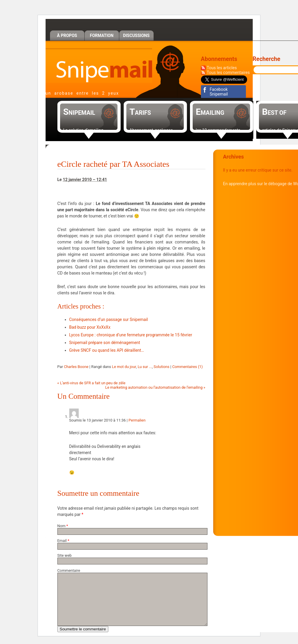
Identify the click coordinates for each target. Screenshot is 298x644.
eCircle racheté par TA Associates (113, 164)
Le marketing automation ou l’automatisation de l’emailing (155, 387)
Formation (102, 35)
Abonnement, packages (151, 130)
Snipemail (99, 66)
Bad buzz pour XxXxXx (90, 327)
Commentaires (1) (187, 367)
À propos (67, 35)
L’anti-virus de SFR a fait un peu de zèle (91, 383)
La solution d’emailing (83, 130)
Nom (62, 526)
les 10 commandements (218, 130)
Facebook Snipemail (219, 92)
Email (62, 541)
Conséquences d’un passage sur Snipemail (109, 319)
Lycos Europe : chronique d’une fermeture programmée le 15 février (131, 335)
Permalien (137, 420)
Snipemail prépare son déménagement (105, 343)
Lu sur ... (145, 367)
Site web (65, 555)
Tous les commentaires (228, 72)
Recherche (267, 59)
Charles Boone (76, 367)
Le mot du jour (124, 367)
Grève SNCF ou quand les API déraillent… (107, 350)
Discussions (136, 35)
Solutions (161, 367)
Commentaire (69, 570)
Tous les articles (222, 68)
